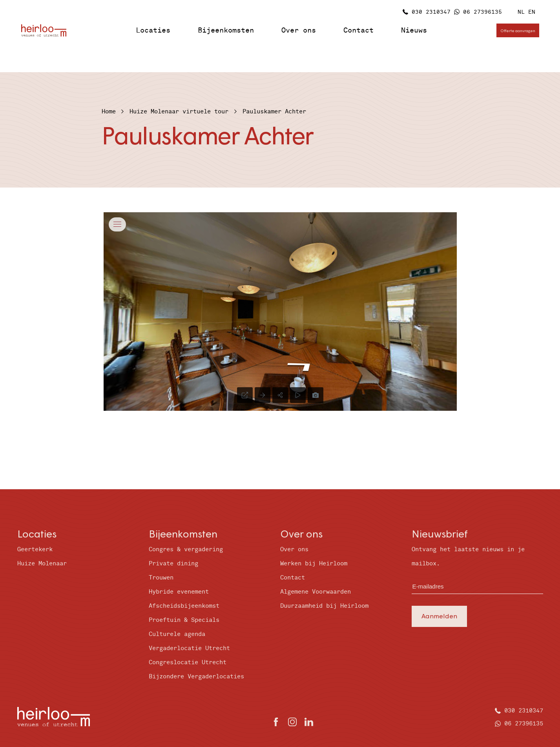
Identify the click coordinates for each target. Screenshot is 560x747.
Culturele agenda (177, 634)
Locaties (153, 30)
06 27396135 (482, 12)
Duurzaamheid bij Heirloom (324, 606)
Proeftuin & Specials (184, 620)
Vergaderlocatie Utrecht (189, 648)
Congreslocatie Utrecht (188, 662)
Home (109, 112)
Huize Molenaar (42, 564)
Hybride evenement (179, 592)
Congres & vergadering (186, 549)
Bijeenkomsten (226, 30)
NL (521, 12)
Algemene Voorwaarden (316, 592)
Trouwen (161, 578)
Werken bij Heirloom (314, 564)
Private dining (173, 564)
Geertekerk (35, 549)
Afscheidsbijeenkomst (184, 606)
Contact (358, 30)
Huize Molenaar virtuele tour (179, 112)
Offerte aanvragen (518, 31)
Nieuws (414, 30)
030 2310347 (431, 12)
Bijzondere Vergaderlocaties (196, 677)
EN (532, 12)
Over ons (299, 30)
